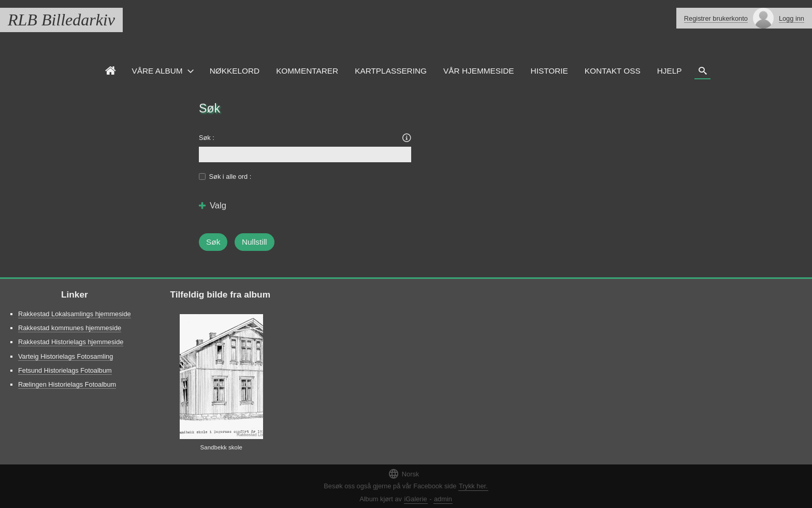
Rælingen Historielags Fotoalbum (67, 384)
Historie (549, 71)
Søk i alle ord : (230, 177)
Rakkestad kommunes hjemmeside (70, 328)
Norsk (403, 474)
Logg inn (792, 18)
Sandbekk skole (221, 447)
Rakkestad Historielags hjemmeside (71, 342)
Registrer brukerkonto (716, 18)
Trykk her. (473, 486)
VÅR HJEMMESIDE (479, 71)
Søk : (207, 138)
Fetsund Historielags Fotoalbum (65, 370)
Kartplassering (391, 71)
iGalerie (416, 499)
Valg (213, 206)
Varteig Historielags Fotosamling (66, 356)
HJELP (670, 71)
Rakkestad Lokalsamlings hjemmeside (75, 314)
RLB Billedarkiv (61, 20)
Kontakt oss (613, 71)
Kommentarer (307, 71)
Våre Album (157, 71)
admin (443, 499)
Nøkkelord (235, 71)
